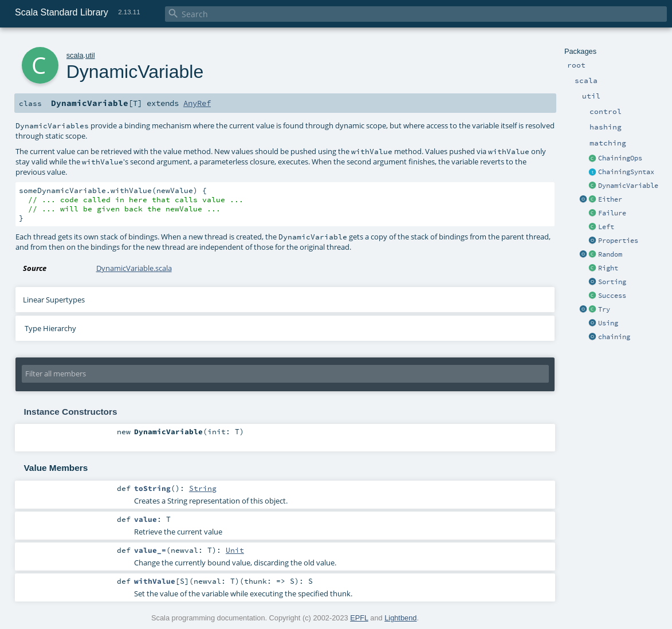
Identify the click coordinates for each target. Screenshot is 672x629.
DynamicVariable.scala (134, 268)
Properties (618, 241)
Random (610, 254)
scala (75, 55)
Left (606, 227)
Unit (235, 550)
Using (608, 323)
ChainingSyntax (626, 172)
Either (610, 199)
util (90, 55)
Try (604, 309)
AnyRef (197, 103)
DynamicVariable (628, 186)
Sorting (612, 282)
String (203, 488)
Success (612, 296)
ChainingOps (620, 158)
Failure (612, 213)
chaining (614, 337)
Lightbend (400, 618)
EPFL (359, 618)
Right (608, 268)
